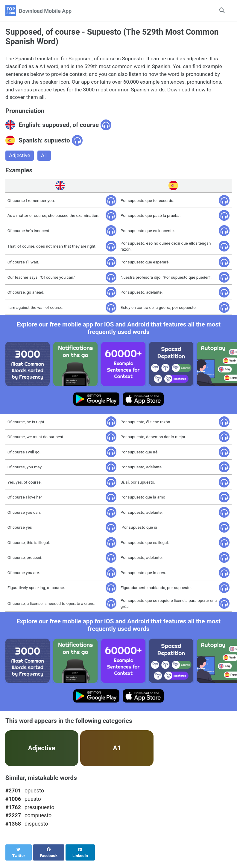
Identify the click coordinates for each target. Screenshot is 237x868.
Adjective (20, 159)
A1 (45, 159)
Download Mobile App (45, 11)
